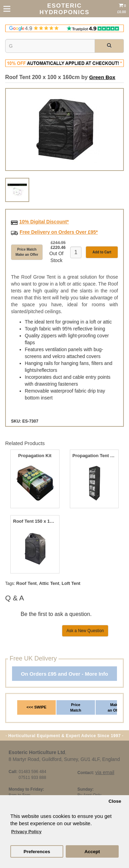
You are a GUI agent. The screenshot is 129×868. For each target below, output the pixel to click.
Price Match (76, 707)
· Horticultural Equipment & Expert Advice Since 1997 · (64, 736)
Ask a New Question (85, 631)
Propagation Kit (35, 456)
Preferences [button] (37, 852)
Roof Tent (26, 583)
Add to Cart (102, 252)
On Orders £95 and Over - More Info (64, 674)
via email (105, 772)
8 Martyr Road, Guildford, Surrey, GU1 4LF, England (64, 759)
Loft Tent (71, 583)
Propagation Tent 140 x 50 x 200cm (94, 456)
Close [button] (115, 801)
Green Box (102, 77)
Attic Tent (49, 583)
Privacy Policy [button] (26, 832)
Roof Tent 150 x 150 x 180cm (35, 521)
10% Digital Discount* (44, 222)
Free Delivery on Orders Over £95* (59, 232)
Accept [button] (92, 852)
